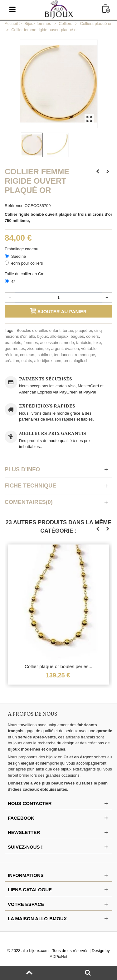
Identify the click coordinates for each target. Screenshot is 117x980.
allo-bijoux (59, 336)
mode (69, 343)
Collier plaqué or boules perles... (58, 667)
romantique (85, 355)
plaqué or (84, 330)
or (47, 349)
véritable (89, 349)
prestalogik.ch (76, 361)
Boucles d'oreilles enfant (39, 330)
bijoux (42, 336)
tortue (68, 330)
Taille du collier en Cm (25, 274)
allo (32, 336)
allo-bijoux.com (48, 361)
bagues (77, 336)
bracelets (13, 343)
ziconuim (35, 349)
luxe (97, 343)
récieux (11, 355)
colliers (92, 336)
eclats (27, 361)
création (12, 361)
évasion (72, 349)
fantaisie (84, 343)
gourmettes (15, 349)
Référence (14, 206)
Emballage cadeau (22, 249)
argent (57, 349)
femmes (31, 343)
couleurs (28, 355)
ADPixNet (58, 956)
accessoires (51, 343)
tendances (63, 355)
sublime (45, 355)
